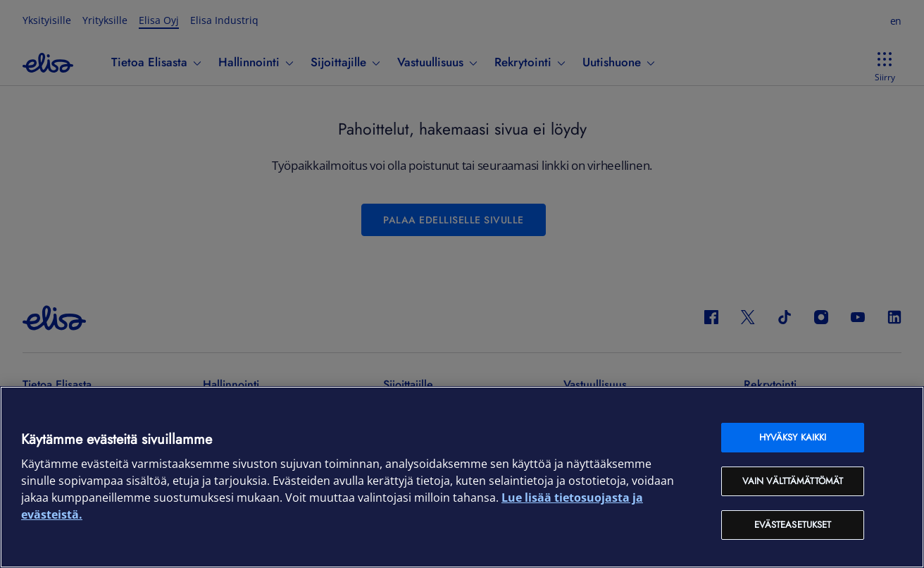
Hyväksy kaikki (793, 437)
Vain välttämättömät (793, 481)
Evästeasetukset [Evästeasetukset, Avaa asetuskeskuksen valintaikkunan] (793, 525)
